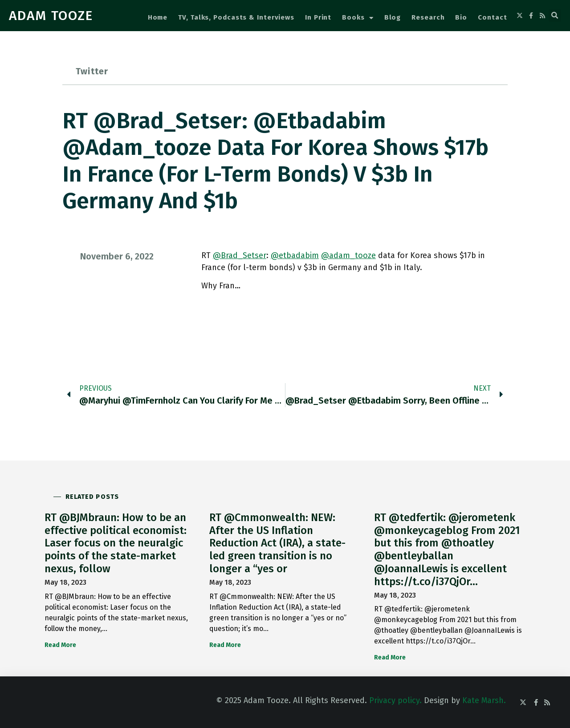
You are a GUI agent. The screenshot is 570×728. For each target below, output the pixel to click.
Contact (492, 17)
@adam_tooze (348, 255)
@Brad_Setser (240, 255)
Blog (393, 17)
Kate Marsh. (484, 700)
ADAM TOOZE (51, 16)
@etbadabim (295, 255)
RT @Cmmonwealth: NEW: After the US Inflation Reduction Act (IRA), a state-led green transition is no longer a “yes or (277, 543)
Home (158, 17)
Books (358, 18)
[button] (555, 16)
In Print (318, 17)
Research (428, 17)
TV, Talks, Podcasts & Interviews (236, 17)
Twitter (92, 71)
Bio (461, 17)
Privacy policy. (395, 700)
